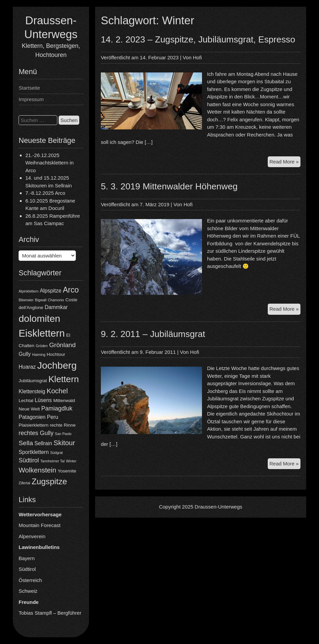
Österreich (30, 580)
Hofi (197, 57)
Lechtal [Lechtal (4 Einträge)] (26, 401)
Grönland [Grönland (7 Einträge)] (63, 345)
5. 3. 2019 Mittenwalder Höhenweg (169, 186)
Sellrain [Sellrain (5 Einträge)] (43, 443)
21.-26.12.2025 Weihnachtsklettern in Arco (49, 163)
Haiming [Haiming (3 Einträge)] (39, 355)
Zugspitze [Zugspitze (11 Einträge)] (49, 481)
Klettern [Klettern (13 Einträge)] (63, 379)
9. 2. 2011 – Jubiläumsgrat (153, 334)
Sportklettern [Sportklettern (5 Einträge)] (34, 452)
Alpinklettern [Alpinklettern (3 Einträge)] (28, 291)
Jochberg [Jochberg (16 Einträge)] (57, 365)
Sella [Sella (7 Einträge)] (26, 443)
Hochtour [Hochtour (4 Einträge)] (56, 354)
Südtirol (27, 569)
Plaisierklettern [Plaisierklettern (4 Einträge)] (33, 425)
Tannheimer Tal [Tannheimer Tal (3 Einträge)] (53, 461)
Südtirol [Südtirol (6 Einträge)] (29, 460)
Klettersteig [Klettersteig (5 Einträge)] (32, 391)
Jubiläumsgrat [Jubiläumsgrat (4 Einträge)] (33, 381)
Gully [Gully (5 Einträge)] (25, 354)
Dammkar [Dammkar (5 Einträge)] (56, 307)
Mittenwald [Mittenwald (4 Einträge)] (64, 401)
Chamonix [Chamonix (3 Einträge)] (56, 300)
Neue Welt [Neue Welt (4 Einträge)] (29, 409)
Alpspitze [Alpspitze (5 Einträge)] (51, 291)
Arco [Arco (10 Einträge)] (71, 290)
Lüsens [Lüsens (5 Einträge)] (43, 400)
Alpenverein (32, 536)
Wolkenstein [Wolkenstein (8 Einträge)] (37, 470)
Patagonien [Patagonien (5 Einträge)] (32, 417)
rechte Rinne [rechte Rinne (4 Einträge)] (63, 425)
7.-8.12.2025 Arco (45, 193)
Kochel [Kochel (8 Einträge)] (57, 391)
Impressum (31, 99)
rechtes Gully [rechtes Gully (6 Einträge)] (36, 433)
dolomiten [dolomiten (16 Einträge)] (39, 318)
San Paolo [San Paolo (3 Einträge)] (63, 434)
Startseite (29, 88)
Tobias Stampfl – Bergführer (50, 613)
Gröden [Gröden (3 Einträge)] (42, 346)
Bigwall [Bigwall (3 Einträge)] (41, 300)
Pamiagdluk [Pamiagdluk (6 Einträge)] (57, 408)
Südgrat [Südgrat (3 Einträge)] (56, 453)
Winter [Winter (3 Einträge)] (71, 461)
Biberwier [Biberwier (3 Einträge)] (26, 300)
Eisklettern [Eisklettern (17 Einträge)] (42, 333)
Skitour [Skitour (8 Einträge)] (64, 443)
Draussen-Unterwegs (218, 507)
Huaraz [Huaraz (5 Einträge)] (27, 367)
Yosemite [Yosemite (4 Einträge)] (67, 471)
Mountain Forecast (39, 525)
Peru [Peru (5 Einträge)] (52, 417)
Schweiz (28, 591)
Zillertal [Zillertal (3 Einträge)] (24, 483)
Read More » (285, 163)
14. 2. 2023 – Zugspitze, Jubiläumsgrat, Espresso (198, 39)
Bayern (27, 558)
